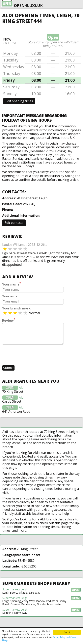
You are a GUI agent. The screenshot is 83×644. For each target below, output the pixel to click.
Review (9, 320)
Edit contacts (14, 223)
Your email (11, 296)
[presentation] (32, 355)
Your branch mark (16, 308)
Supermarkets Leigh (15, 589)
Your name (12, 284)
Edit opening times (19, 101)
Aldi (22, 388)
